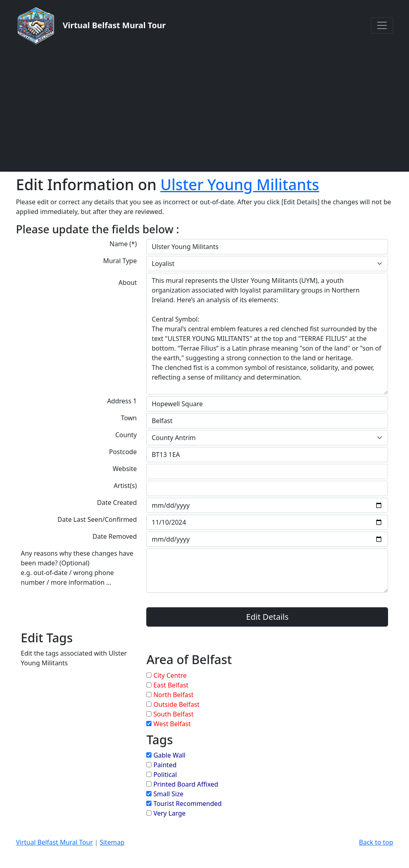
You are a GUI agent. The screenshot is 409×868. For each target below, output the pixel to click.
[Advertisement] (204, 108)
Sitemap (112, 842)
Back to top (376, 842)
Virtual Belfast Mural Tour (55, 842)
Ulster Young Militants (240, 184)
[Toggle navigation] (382, 25)
